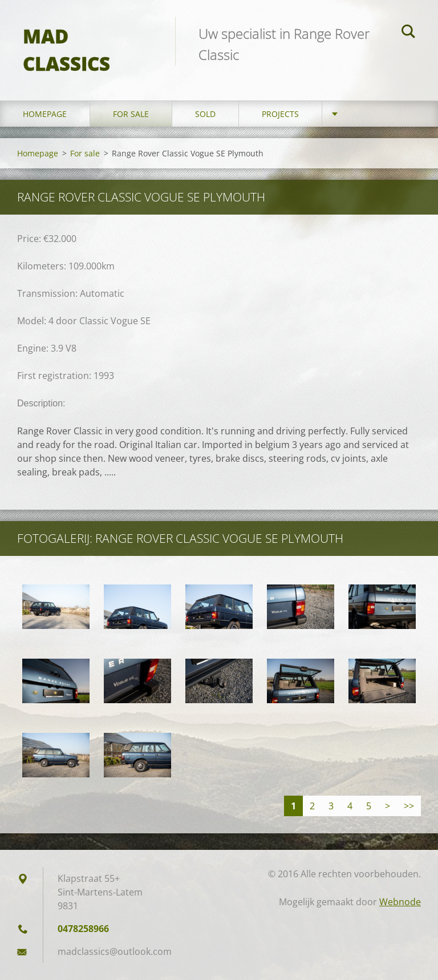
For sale (131, 114)
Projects (280, 114)
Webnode (400, 902)
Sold (205, 114)
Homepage (45, 114)
